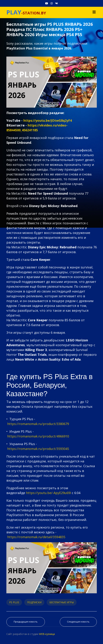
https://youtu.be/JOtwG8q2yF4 (48, 120)
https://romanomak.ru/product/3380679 (38, 424)
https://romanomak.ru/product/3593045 (38, 449)
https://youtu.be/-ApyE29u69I (48, 493)
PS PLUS (14, 602)
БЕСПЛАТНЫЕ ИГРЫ (62, 602)
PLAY (14, 12)
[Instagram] (52, 3)
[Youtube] (47, 3)
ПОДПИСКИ (34, 602)
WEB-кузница (47, 634)
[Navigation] (94, 12)
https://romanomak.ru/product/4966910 (38, 436)
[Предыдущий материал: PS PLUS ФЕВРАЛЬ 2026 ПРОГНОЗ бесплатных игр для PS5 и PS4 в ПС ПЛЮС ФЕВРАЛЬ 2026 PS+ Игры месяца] (26, 622)
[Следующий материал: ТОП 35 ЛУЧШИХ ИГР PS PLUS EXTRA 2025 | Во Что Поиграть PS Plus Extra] (78, 622)
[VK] (57, 3)
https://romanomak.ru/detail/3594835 (36, 537)
